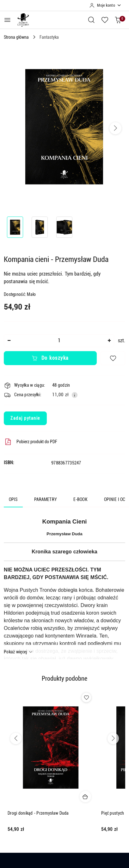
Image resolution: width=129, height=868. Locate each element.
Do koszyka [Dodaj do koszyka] (50, 358)
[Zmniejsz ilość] (9, 341)
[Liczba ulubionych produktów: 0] (105, 20)
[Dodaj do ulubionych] (113, 358)
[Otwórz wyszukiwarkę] (91, 20)
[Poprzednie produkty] (16, 738)
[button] (115, 128)
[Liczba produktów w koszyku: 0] (118, 20)
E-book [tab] (80, 499)
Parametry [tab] (46, 499)
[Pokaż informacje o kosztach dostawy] (75, 395)
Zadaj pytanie (25, 418)
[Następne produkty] (113, 738)
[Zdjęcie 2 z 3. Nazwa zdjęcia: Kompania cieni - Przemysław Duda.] (40, 227)
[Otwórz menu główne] (7, 20)
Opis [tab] (13, 499)
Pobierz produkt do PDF (31, 442)
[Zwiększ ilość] (109, 341)
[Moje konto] (105, 5)
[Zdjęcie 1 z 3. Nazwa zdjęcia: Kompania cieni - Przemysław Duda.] (15, 227)
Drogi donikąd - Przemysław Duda (38, 813)
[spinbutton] (59, 341)
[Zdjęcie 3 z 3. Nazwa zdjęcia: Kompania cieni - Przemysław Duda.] (64, 227)
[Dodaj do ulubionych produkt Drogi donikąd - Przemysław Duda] (86, 698)
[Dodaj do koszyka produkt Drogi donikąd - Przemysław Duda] (85, 797)
